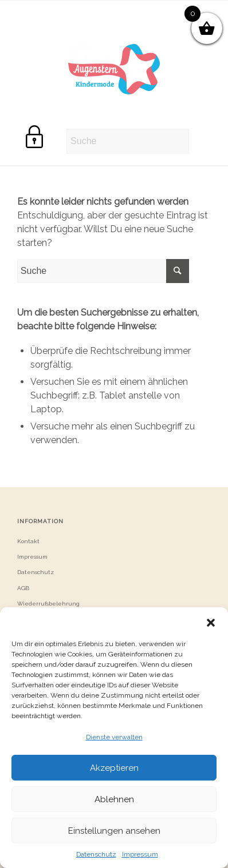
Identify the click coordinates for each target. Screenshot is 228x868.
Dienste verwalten (114, 737)
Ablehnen (114, 799)
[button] (211, 622)
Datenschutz (96, 854)
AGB (23, 588)
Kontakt (28, 541)
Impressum (140, 854)
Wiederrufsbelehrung (48, 604)
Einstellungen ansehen (114, 831)
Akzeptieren (114, 768)
